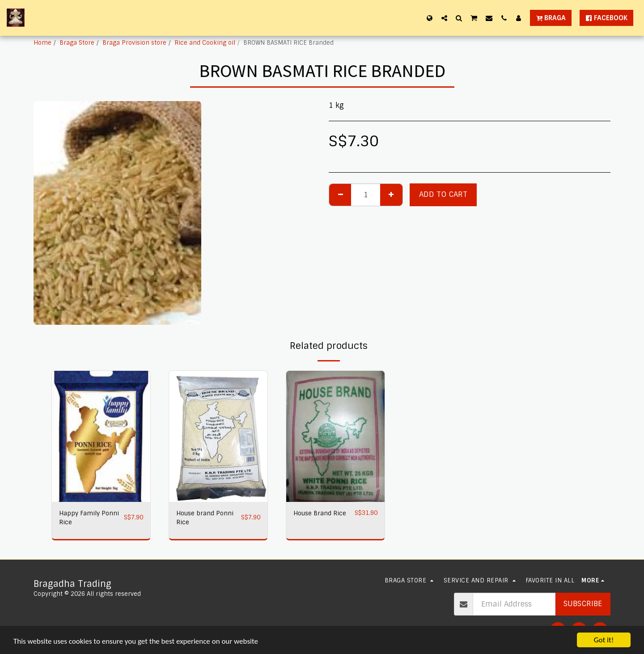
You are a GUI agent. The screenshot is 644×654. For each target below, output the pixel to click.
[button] (444, 18)
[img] (101, 436)
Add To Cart (443, 194)
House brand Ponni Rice (205, 518)
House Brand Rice (320, 513)
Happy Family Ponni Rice (89, 518)
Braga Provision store (134, 43)
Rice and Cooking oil (205, 43)
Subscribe (583, 604)
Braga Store (77, 43)
